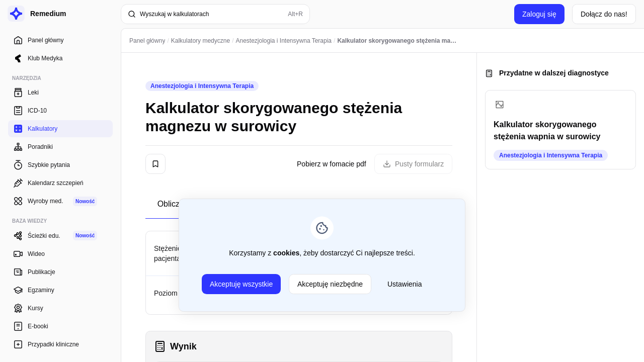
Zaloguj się (539, 14)
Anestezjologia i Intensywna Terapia (202, 86)
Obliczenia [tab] (176, 204)
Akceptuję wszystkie (241, 284)
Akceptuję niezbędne (330, 284)
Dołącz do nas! (604, 14)
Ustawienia (405, 284)
